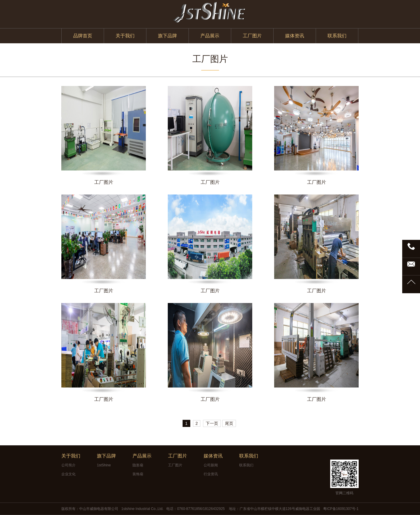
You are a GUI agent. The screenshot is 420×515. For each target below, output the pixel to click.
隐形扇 (138, 465)
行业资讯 (211, 474)
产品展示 (210, 36)
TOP (411, 285)
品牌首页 (83, 36)
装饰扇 (138, 474)
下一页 (212, 423)
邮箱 (411, 268)
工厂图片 (252, 36)
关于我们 (125, 36)
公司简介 (68, 465)
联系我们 (337, 36)
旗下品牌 (167, 36)
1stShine (104, 465)
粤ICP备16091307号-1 (341, 509)
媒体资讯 (295, 36)
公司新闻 (211, 465)
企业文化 (68, 474)
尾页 (229, 423)
